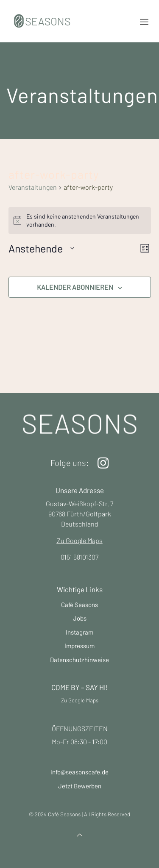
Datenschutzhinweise (79, 660)
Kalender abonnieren (75, 287)
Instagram (79, 632)
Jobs (80, 618)
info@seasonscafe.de (79, 772)
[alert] (80, 220)
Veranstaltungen (33, 187)
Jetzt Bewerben (80, 786)
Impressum (79, 646)
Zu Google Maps (80, 540)
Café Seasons (79, 605)
